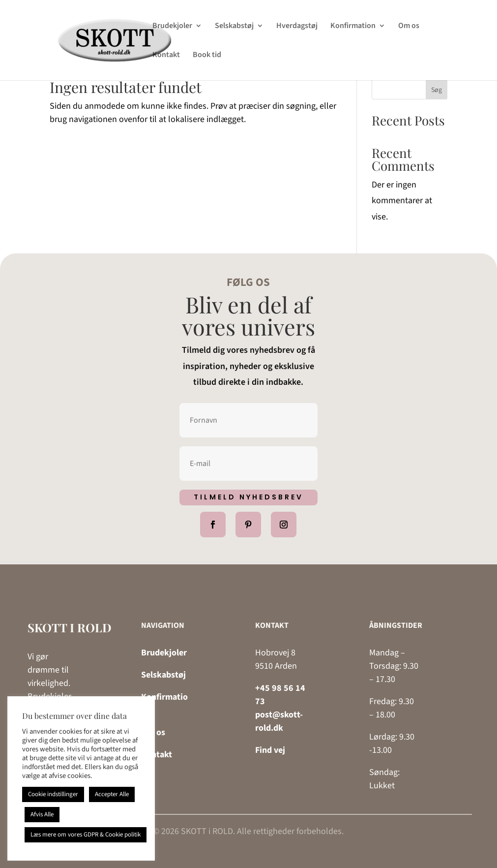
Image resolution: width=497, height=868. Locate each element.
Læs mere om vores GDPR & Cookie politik (86, 835)
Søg (437, 90)
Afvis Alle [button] (42, 814)
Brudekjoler (172, 27)
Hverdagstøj (297, 27)
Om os (409, 27)
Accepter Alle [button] (112, 794)
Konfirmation (353, 27)
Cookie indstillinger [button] (53, 794)
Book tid (207, 56)
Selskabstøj (234, 27)
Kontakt (166, 56)
